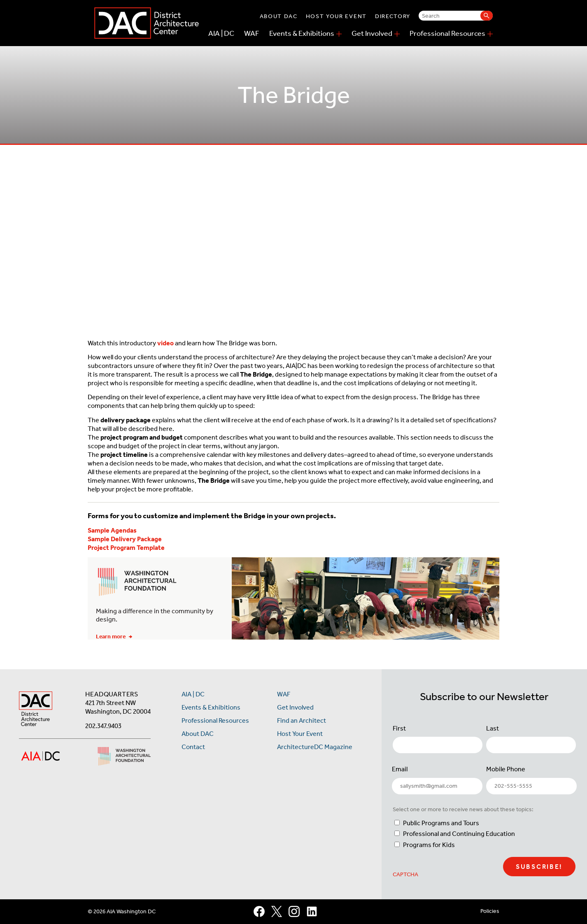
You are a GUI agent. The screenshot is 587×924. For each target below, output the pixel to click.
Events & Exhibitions (302, 33)
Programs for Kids (429, 845)
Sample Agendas (112, 530)
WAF (252, 33)
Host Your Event (336, 16)
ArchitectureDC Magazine (315, 747)
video (165, 343)
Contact (193, 747)
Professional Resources (447, 33)
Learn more (114, 637)
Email (400, 769)
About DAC (279, 16)
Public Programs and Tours (441, 823)
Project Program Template (126, 548)
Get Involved (372, 33)
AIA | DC (221, 33)
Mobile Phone (506, 769)
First (399, 728)
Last (493, 728)
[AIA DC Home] (36, 710)
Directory (393, 16)
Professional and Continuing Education (459, 834)
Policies (490, 911)
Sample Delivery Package (125, 539)
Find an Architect (302, 720)
